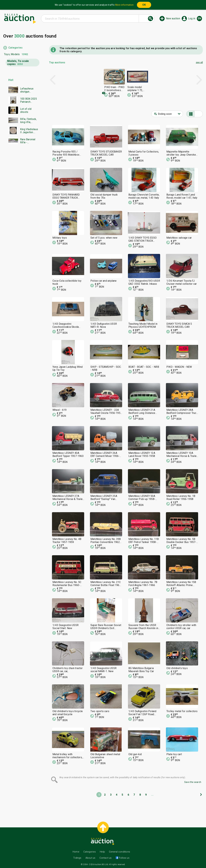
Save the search (193, 782)
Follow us (124, 858)
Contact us (106, 858)
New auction (173, 18)
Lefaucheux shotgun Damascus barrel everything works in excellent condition (27, 90)
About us (90, 858)
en (199, 18)
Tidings (77, 858)
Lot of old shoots (26, 110)
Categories (15, 48)
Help (102, 852)
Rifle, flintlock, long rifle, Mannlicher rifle (29, 121)
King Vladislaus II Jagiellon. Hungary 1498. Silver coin (29, 131)
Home (76, 852)
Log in (192, 18)
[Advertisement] (21, 209)
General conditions (119, 852)
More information (124, 5)
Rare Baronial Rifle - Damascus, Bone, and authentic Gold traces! (28, 141)
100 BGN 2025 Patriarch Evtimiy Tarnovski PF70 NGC (29, 100)
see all (199, 62)
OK (144, 5)
